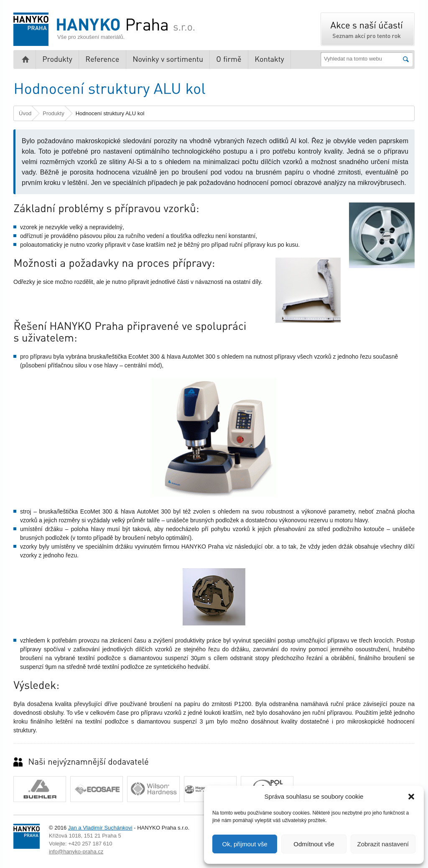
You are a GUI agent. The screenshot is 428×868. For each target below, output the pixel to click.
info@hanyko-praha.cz (76, 852)
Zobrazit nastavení (383, 844)
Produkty (53, 113)
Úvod (25, 113)
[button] (411, 797)
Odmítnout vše (314, 844)
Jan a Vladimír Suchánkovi (100, 828)
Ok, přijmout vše (245, 844)
